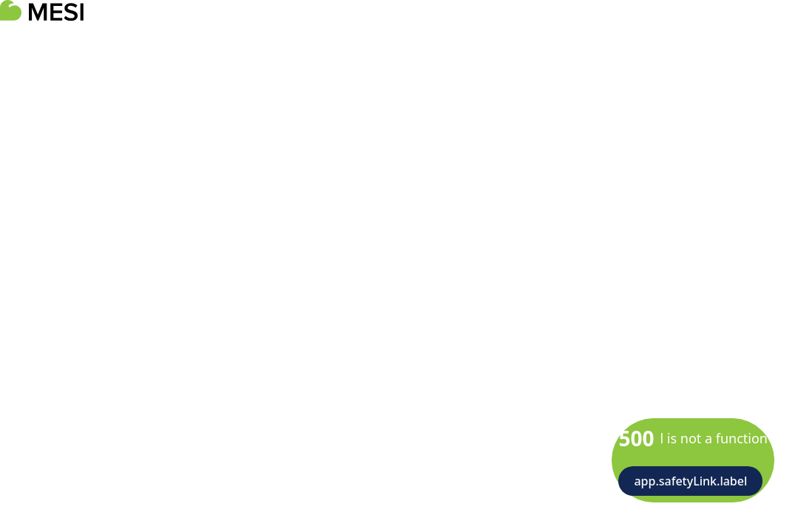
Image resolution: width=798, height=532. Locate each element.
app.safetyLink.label (690, 481)
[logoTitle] (42, 10)
